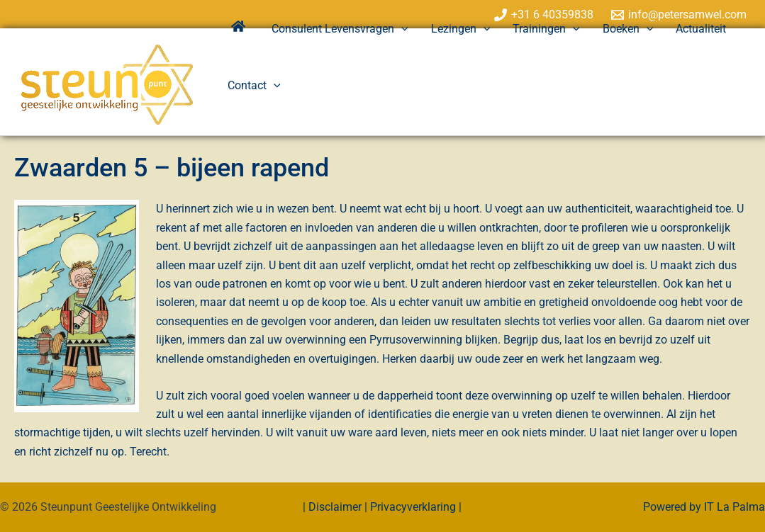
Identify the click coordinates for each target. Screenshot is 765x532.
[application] (401, 29)
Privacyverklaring (413, 507)
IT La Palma (735, 507)
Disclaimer (336, 507)
